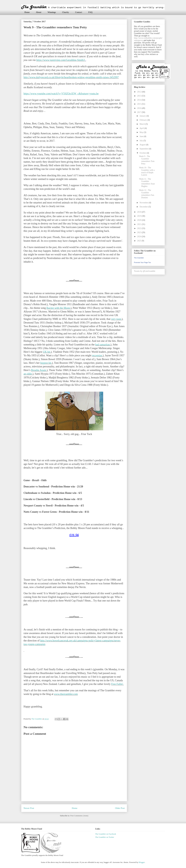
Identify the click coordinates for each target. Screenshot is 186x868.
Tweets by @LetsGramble (145, 271)
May (142, 132)
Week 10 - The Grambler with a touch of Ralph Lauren (147, 171)
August (143, 145)
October (143, 153)
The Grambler (139, 258)
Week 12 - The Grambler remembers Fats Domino (147, 194)
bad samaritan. (103, 345)
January (143, 116)
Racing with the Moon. (58, 308)
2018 (139, 212)
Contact (79, 12)
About (39, 12)
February (143, 120)
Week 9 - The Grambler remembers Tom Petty (147, 160)
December (144, 207)
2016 (139, 108)
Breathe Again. (39, 370)
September (144, 149)
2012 (139, 92)
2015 (139, 104)
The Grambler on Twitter (105, 837)
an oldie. (28, 374)
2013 (139, 96)
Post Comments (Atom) (79, 816)
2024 (139, 237)
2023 (139, 232)
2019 (139, 216)
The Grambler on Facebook (106, 834)
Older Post (120, 808)
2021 (139, 224)
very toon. (116, 319)
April (142, 128)
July (141, 141)
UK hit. (47, 352)
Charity (65, 12)
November (144, 203)
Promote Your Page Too (142, 262)
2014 (139, 100)
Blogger (142, 862)
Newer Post (29, 808)
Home (27, 12)
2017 (139, 112)
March (142, 124)
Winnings (52, 12)
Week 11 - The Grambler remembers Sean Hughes (147, 183)
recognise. (97, 355)
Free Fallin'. (117, 684)
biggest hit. (46, 363)
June (142, 136)
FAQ (90, 12)
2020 (139, 220)
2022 (139, 228)
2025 (139, 241)
